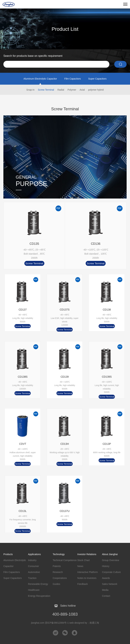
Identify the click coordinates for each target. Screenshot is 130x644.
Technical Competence (65, 560)
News (80, 566)
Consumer (34, 566)
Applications (35, 554)
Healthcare (34, 590)
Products (8, 554)
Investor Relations (87, 554)
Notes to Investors (87, 578)
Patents (57, 566)
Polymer (72, 90)
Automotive (34, 572)
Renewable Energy (38, 584)
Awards (106, 578)
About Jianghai (110, 554)
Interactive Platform (88, 572)
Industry (32, 560)
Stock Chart (84, 560)
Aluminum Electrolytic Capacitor (40, 79)
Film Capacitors (73, 79)
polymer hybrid (96, 90)
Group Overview (110, 560)
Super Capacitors (97, 79)
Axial (82, 90)
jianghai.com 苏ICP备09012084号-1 (50, 623)
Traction (32, 578)
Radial (61, 90)
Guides (56, 584)
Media (105, 590)
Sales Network (110, 584)
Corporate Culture (111, 572)
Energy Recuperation (39, 596)
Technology (59, 554)
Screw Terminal (46, 90)
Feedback (83, 584)
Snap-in (30, 90)
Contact (106, 596)
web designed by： (84, 623)
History (106, 566)
